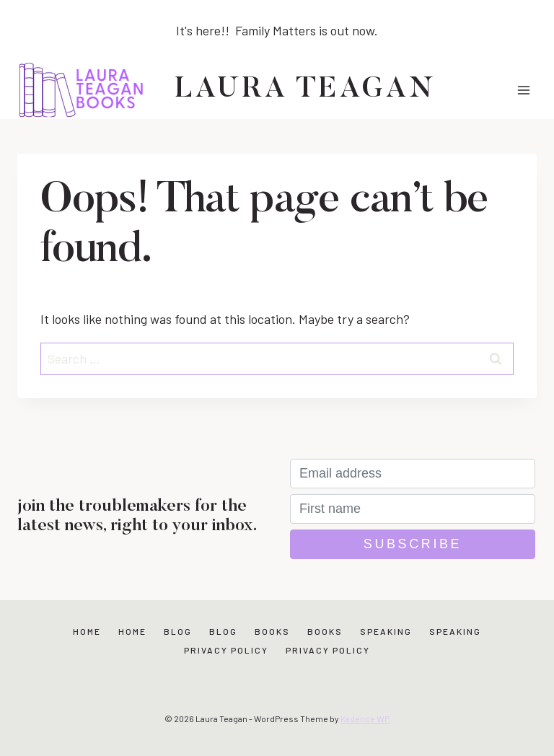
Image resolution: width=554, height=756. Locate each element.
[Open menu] (523, 90)
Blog (178, 631)
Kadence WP (365, 718)
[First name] (413, 509)
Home (87, 631)
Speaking (386, 631)
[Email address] (413, 474)
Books (272, 631)
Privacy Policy (226, 650)
